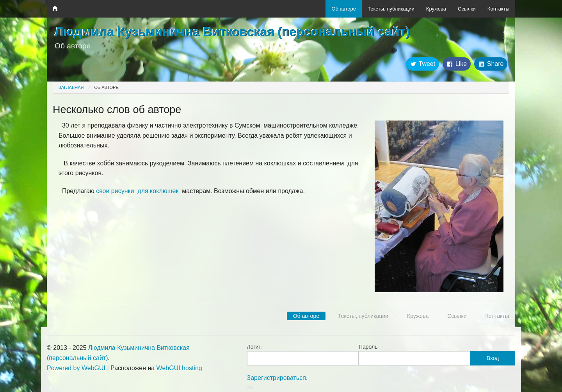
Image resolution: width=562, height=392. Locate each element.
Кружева (436, 9)
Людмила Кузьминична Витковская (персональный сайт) (232, 32)
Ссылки (467, 9)
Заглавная (71, 87)
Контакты (498, 9)
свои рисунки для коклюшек (137, 191)
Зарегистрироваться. (277, 378)
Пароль (368, 347)
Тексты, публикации (391, 9)
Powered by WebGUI (76, 368)
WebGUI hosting (179, 368)
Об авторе (344, 9)
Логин (254, 347)
